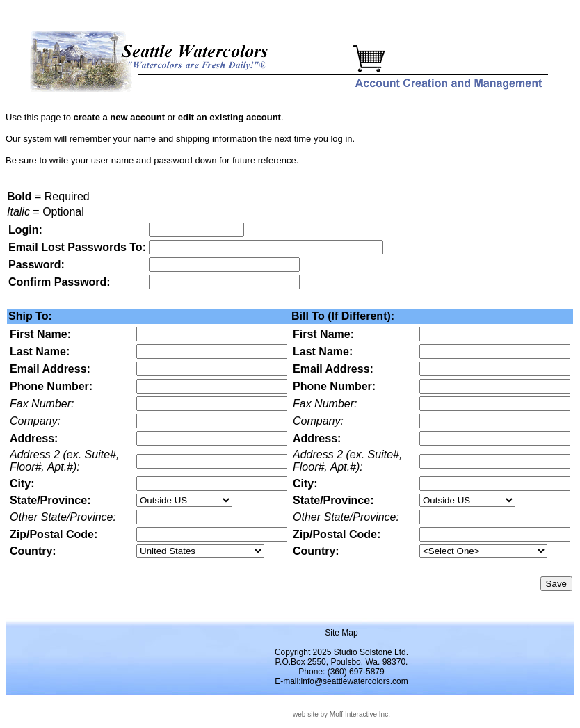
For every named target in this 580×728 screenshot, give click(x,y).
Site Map (341, 633)
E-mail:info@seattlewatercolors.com (341, 681)
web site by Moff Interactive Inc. (341, 714)
